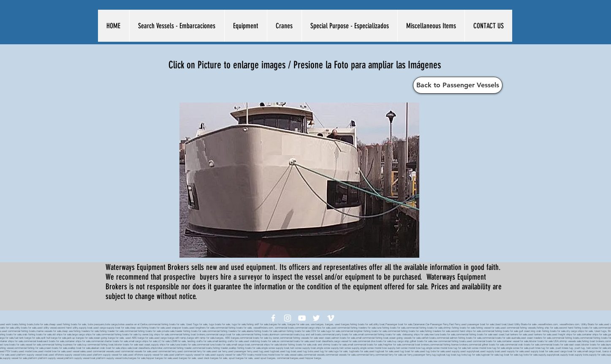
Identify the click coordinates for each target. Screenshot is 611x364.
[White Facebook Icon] (273, 318)
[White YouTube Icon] (302, 318)
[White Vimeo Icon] (331, 318)
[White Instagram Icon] (288, 318)
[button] (177, 26)
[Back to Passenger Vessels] (458, 85)
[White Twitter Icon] (316, 318)
